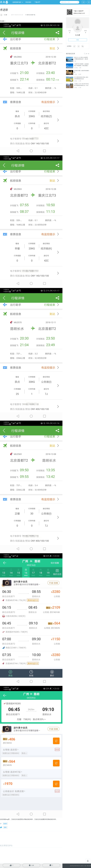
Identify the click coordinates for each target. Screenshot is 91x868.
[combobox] (69, 2)
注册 (83, 2)
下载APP (37, 2)
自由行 (5, 824)
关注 (78, 40)
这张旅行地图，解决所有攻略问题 (82, 71)
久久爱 (5, 15)
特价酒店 (28, 2)
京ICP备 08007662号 (75, 866)
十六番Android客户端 (30, 15)
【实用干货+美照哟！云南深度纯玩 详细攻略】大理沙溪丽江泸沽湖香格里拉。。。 (81, 66)
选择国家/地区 (18, 2)
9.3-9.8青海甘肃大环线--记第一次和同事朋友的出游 (81, 78)
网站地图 (89, 866)
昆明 (5, 827)
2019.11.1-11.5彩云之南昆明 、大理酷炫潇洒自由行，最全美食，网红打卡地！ (82, 59)
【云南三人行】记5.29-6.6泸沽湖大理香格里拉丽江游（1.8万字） (81, 85)
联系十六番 (83, 866)
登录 (89, 2)
